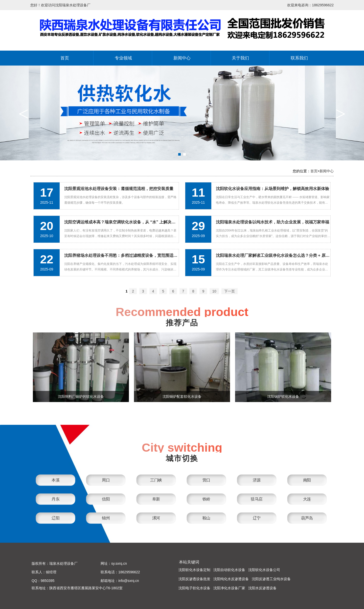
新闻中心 (182, 58)
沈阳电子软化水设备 (194, 588)
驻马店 (257, 499)
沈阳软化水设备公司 (264, 570)
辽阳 (55, 518)
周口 (106, 480)
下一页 (230, 291)
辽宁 (257, 518)
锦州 (106, 518)
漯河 (156, 518)
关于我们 (240, 58)
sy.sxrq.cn (119, 563)
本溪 (55, 480)
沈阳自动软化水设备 (229, 570)
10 (214, 291)
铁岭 (206, 499)
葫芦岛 (307, 518)
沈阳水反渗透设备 (262, 588)
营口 (206, 480)
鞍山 (206, 518)
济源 (257, 480)
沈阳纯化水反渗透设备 (231, 579)
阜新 (156, 499)
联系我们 (299, 58)
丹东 (55, 499)
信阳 (106, 499)
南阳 (307, 480)
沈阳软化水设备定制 (194, 570)
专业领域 (123, 58)
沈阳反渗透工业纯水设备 (271, 579)
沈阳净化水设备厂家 (229, 588)
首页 (65, 58)
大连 (307, 499)
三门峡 (156, 480)
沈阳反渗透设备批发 (194, 579)
